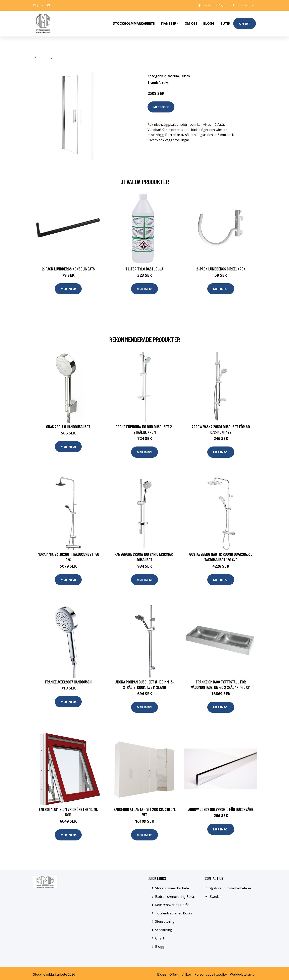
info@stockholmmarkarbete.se (233, 5)
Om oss (191, 21)
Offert (245, 21)
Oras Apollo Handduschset (68, 423)
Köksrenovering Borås (172, 903)
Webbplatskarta (242, 972)
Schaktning (164, 928)
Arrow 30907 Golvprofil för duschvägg (221, 807)
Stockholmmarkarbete (134, 21)
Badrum (44, 53)
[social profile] (49, 5)
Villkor (186, 972)
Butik (225, 21)
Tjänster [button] (168, 21)
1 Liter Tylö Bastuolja (144, 264)
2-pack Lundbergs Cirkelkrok (221, 264)
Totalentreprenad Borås (174, 911)
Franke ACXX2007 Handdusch (68, 679)
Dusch (59, 53)
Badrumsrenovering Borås (175, 895)
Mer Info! (161, 102)
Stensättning (165, 920)
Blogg (209, 21)
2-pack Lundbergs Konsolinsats (68, 264)
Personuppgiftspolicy (211, 972)
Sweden (204, 5)
